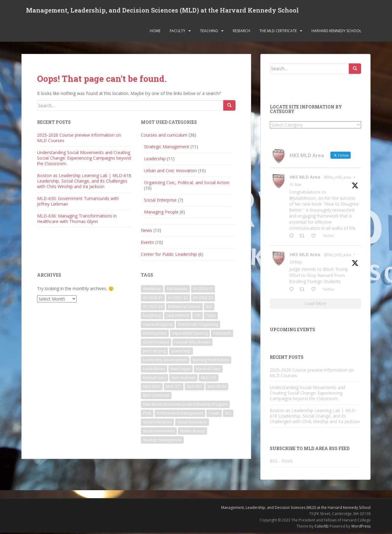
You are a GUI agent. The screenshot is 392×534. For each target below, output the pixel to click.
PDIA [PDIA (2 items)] (147, 414)
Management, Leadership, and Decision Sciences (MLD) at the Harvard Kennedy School (162, 11)
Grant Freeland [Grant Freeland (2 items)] (156, 343)
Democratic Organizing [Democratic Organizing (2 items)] (198, 326)
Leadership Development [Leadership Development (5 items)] (165, 361)
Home (155, 32)
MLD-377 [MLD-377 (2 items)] (174, 388)
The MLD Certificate (278, 32)
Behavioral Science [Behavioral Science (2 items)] (184, 308)
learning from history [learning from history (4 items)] (211, 361)
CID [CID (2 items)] (198, 317)
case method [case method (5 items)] (178, 317)
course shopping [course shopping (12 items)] (158, 326)
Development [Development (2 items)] (155, 334)
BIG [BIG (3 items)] (209, 308)
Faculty (177, 32)
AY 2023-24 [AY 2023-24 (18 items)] (153, 308)
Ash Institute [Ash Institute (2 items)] (177, 290)
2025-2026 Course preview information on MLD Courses (79, 139)
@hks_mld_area (337, 179)
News (147, 231)
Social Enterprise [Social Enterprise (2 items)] (157, 423)
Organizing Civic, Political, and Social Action (187, 184)
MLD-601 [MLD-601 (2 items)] (194, 388)
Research (241, 32)
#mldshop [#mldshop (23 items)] (152, 290)
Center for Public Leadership (169, 255)
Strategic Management (167, 148)
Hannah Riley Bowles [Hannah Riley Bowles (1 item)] (192, 343)
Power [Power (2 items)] (214, 414)
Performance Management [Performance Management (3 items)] (180, 414)
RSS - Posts (281, 462)
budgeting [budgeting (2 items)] (152, 317)
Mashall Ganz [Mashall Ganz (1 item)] (155, 379)
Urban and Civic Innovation (170, 172)
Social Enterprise (160, 201)
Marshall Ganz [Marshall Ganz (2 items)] (208, 370)
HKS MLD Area (305, 178)
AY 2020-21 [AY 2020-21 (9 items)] (153, 299)
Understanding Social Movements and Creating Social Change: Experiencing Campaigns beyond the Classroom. (84, 159)
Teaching (209, 32)
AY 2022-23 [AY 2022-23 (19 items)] (203, 299)
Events (147, 243)
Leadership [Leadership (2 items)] (181, 352)
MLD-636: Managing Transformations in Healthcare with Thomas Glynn (77, 220)
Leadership (155, 160)
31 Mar (296, 186)
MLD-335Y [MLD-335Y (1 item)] (152, 388)
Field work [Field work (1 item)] (222, 334)
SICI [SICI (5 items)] (228, 414)
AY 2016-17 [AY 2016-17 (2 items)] (203, 290)
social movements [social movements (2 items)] (159, 432)
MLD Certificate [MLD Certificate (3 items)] (156, 397)
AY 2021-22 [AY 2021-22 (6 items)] (178, 299)
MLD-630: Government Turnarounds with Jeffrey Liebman (78, 202)
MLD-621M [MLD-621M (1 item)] (217, 388)
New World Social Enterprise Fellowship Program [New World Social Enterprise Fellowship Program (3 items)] (185, 405)
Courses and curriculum (164, 136)
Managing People (161, 213)
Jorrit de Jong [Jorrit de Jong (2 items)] (154, 352)
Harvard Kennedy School (336, 32)
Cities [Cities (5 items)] (211, 317)
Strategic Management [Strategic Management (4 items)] (162, 441)
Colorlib (322, 528)
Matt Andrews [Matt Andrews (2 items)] (183, 379)
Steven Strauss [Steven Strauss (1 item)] (192, 432)
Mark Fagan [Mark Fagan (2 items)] (181, 370)
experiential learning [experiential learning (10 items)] (190, 334)
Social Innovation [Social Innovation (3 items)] (192, 423)
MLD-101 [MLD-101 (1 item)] (209, 379)
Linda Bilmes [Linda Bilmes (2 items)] (154, 370)
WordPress (361, 528)
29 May (296, 263)
